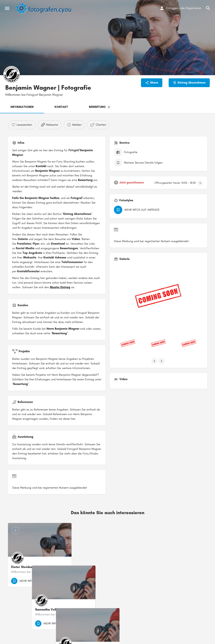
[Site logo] (46, 8)
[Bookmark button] (65, 581)
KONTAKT (61, 107)
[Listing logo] (12, 74)
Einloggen (172, 8)
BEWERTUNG (100, 107)
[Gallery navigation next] (162, 361)
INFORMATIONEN (22, 107)
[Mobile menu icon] (7, 8)
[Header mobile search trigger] (208, 8)
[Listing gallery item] (128, 344)
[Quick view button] (57, 581)
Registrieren (194, 8)
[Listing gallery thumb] (158, 298)
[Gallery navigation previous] (155, 361)
